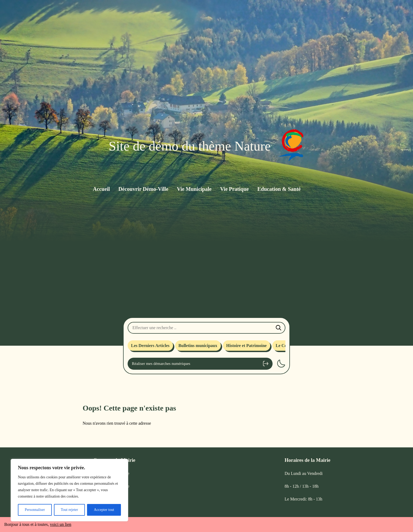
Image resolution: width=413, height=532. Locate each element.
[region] (69, 490)
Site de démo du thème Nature (190, 146)
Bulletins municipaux (198, 346)
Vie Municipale (194, 189)
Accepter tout (104, 510)
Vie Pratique (234, 189)
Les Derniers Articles (150, 346)
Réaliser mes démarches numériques (200, 364)
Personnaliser (35, 510)
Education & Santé (279, 189)
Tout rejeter (69, 510)
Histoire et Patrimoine (246, 346)
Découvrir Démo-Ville (143, 189)
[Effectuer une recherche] (206, 328)
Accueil (101, 189)
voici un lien (61, 524)
